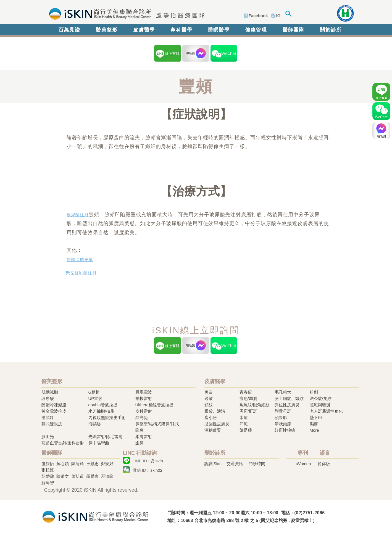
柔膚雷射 (144, 437)
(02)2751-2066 (309, 513)
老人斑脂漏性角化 (326, 411)
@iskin (157, 461)
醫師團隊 (294, 30)
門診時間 (257, 464)
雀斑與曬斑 (320, 405)
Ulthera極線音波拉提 (154, 405)
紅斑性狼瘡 (285, 430)
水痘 (244, 417)
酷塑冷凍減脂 (54, 405)
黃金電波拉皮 (54, 411)
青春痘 (246, 392)
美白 (209, 392)
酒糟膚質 (213, 430)
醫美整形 (107, 30)
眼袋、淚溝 (215, 411)
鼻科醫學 (181, 30)
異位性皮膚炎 (287, 405)
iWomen (303, 464)
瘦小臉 (211, 417)
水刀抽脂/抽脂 (101, 411)
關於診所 (331, 30)
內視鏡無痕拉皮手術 (107, 417)
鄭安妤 (107, 464)
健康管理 (256, 30)
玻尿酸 (48, 398)
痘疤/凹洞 (248, 398)
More (314, 430)
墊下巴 (316, 417)
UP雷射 (95, 398)
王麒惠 (92, 464)
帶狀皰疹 (283, 424)
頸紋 (209, 405)
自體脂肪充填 (80, 260)
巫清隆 (107, 476)
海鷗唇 (95, 424)
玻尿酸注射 (78, 215)
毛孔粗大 (283, 392)
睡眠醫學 (219, 30)
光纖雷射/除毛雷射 (106, 437)
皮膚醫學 (144, 30)
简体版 (324, 464)
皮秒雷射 (144, 411)
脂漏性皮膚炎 (217, 424)
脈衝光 (48, 437)
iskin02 (156, 470)
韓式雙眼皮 (52, 424)
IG (278, 16)
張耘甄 (48, 470)
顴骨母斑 (283, 411)
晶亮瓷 (142, 417)
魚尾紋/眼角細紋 (255, 405)
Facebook (258, 16)
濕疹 (314, 424)
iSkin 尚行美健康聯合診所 (125, 13)
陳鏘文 (63, 476)
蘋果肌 (281, 417)
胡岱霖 (48, 476)
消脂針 (48, 417)
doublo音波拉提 (103, 405)
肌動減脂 (50, 392)
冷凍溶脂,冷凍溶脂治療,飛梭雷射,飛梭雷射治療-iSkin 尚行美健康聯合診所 (95, 516)
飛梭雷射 (144, 398)
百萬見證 (69, 30)
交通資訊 (235, 464)
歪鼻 (140, 443)
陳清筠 (77, 464)
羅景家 (92, 476)
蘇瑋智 (48, 483)
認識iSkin (213, 464)
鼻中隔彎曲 (99, 443)
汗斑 (244, 424)
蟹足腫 (246, 430)
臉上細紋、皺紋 (289, 398)
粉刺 (314, 392)
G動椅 (94, 392)
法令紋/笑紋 (321, 398)
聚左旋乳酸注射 (81, 273)
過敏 (209, 398)
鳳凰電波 (144, 392)
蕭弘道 (77, 476)
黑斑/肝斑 (248, 411)
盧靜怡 (48, 464)
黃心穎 (63, 464)
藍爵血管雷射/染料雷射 (63, 443)
